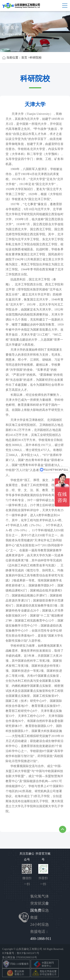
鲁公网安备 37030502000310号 (20, 957)
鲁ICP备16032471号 (28, 953)
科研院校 (36, 58)
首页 (24, 58)
